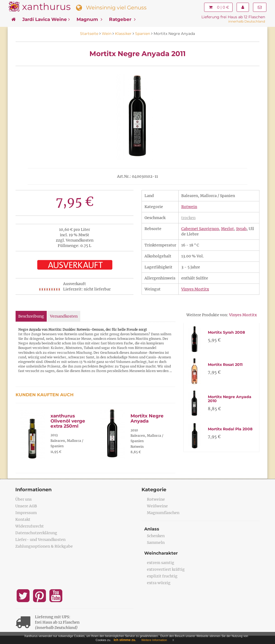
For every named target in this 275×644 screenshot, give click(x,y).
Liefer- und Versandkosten (40, 540)
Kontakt (23, 519)
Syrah (241, 229)
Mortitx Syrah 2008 (226, 332)
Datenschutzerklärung (36, 533)
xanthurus (46, 7)
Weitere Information (154, 640)
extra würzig (159, 583)
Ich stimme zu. (125, 640)
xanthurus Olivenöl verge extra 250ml (68, 421)
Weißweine (157, 506)
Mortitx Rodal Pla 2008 (230, 429)
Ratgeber (122, 19)
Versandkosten (64, 316)
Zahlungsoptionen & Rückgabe (44, 546)
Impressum (26, 513)
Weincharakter (161, 553)
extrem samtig (161, 563)
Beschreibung (31, 316)
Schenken (156, 536)
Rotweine (156, 499)
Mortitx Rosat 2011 (225, 365)
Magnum (89, 19)
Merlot (227, 229)
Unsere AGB (26, 506)
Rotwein (189, 207)
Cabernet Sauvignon (200, 229)
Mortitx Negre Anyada (147, 418)
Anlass (152, 529)
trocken (188, 218)
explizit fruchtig (162, 576)
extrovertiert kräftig (166, 569)
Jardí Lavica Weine (46, 19)
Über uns (23, 499)
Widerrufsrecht (30, 526)
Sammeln (156, 543)
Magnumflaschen (163, 513)
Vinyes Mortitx (195, 289)
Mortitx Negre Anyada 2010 (230, 399)
